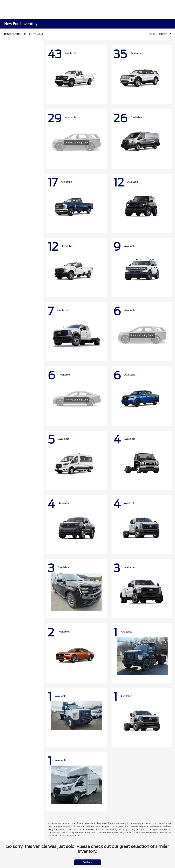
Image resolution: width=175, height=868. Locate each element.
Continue (88, 862)
